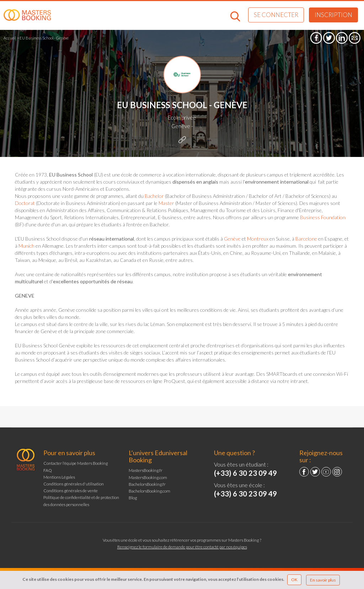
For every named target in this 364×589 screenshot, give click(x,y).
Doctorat (25, 203)
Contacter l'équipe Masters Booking (76, 463)
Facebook (304, 472)
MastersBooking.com (148, 477)
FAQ (48, 470)
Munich (26, 246)
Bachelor (155, 196)
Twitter (315, 472)
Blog (133, 498)
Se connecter (276, 15)
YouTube (326, 472)
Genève (232, 239)
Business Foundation (323, 217)
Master (166, 203)
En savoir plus (323, 580)
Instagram (337, 472)
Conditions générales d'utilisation (74, 484)
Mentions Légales (59, 477)
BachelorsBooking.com (149, 491)
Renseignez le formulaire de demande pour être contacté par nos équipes (182, 547)
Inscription (333, 15)
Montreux (258, 239)
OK (294, 580)
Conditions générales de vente (71, 491)
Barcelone (306, 239)
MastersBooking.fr (146, 470)
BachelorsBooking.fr (147, 484)
